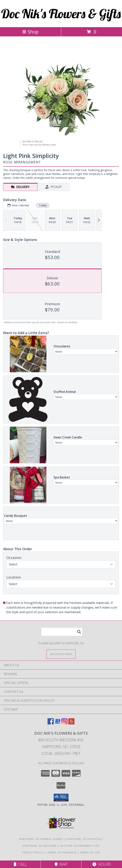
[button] (61, 798)
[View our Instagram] (64, 723)
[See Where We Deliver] (61, 654)
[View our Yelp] (71, 723)
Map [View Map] (61, 864)
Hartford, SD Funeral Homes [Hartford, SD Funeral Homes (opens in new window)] (41, 839)
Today (43, 205)
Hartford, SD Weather (39, 846)
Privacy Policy (33, 852)
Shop (30, 32)
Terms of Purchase (62, 852)
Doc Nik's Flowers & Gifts (61, 14)
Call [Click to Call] (20, 864)
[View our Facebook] (51, 723)
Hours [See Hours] (102, 864)
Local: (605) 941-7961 (61, 753)
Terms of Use (90, 852)
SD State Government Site (79, 846)
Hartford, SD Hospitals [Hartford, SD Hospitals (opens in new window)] (85, 839)
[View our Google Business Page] (58, 723)
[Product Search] (62, 632)
